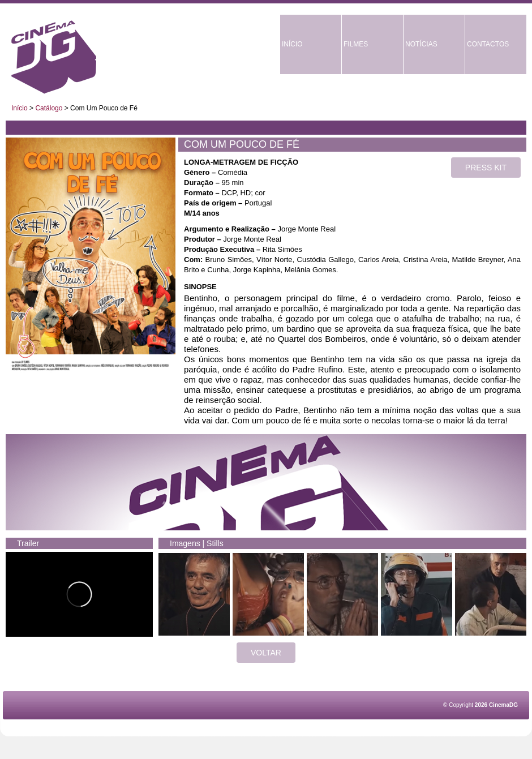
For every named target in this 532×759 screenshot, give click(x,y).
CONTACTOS (488, 44)
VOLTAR (266, 653)
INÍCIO (292, 44)
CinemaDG (54, 57)
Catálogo (49, 108)
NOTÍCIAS (421, 44)
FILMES (356, 44)
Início (20, 108)
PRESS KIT (486, 168)
